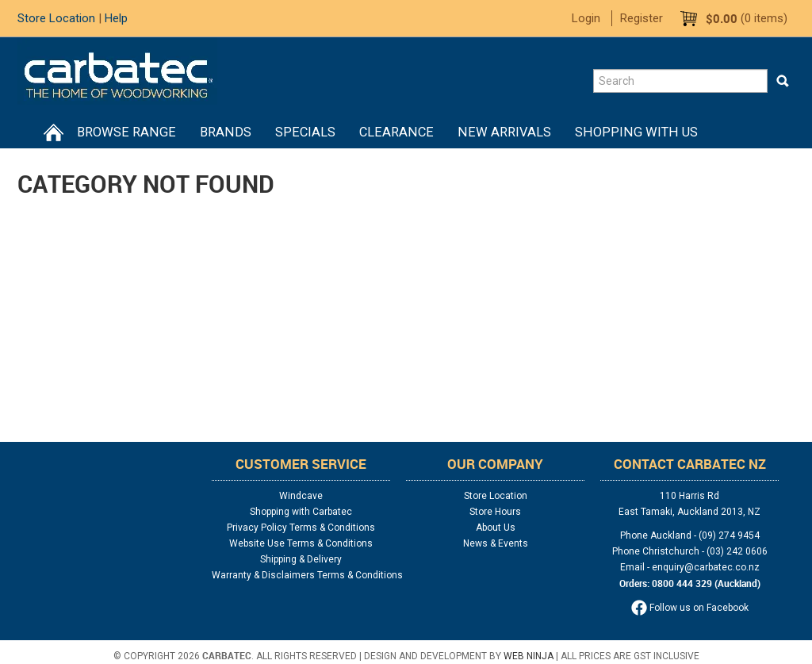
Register (642, 18)
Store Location (56, 18)
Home (53, 132)
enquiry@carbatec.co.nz (706, 567)
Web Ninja (529, 656)
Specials (305, 132)
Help (116, 18)
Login (586, 18)
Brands (226, 132)
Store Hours (495, 512)
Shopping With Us (636, 132)
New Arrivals (504, 132)
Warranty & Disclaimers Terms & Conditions (301, 575)
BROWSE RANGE (126, 132)
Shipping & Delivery (301, 559)
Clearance (396, 132)
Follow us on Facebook (690, 608)
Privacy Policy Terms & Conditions (301, 528)
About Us (496, 528)
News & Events (496, 543)
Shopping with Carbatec (301, 512)
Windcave (301, 496)
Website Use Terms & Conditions (301, 543)
